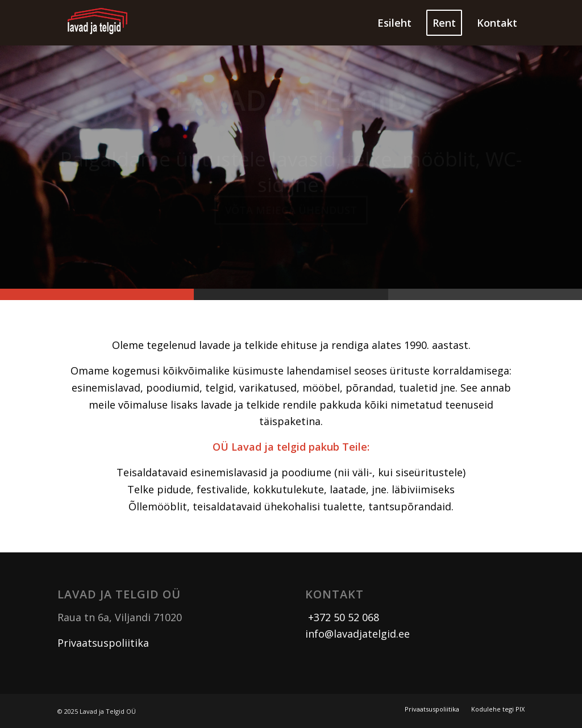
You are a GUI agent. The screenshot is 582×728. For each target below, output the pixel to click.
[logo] (98, 23)
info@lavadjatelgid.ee (357, 634)
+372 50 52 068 (342, 617)
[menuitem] (394, 23)
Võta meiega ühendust (291, 213)
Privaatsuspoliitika (103, 643)
